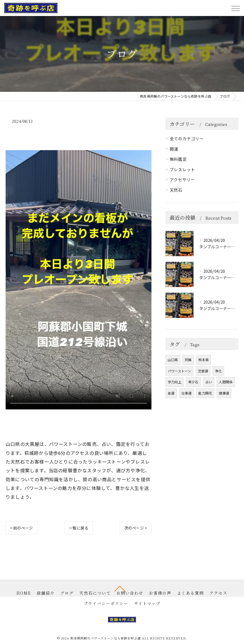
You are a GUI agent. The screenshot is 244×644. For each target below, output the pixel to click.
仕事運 (187, 393)
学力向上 (175, 382)
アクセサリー (182, 179)
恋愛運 (203, 371)
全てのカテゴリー (187, 138)
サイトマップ (147, 603)
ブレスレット (182, 169)
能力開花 (205, 393)
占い (209, 382)
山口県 (173, 360)
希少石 (193, 382)
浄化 (218, 371)
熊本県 (203, 360)
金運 (171, 393)
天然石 (176, 190)
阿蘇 (188, 360)
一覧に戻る (79, 528)
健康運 (224, 393)
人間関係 (226, 382)
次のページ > (135, 528)
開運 (174, 149)
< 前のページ (22, 528)
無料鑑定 (178, 159)
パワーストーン (179, 371)
